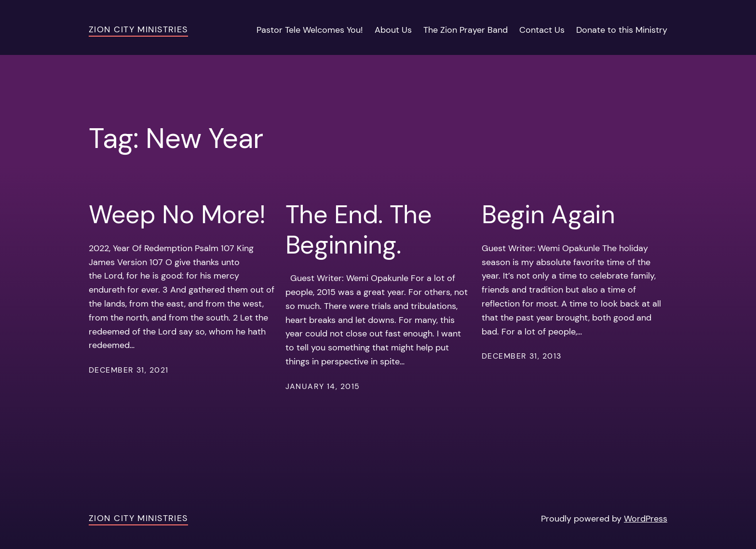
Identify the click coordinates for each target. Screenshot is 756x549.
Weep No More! (177, 214)
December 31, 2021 (128, 370)
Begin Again (548, 214)
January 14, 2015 (323, 386)
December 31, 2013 (521, 356)
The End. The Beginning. (359, 230)
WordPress (646, 519)
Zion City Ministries (138, 29)
